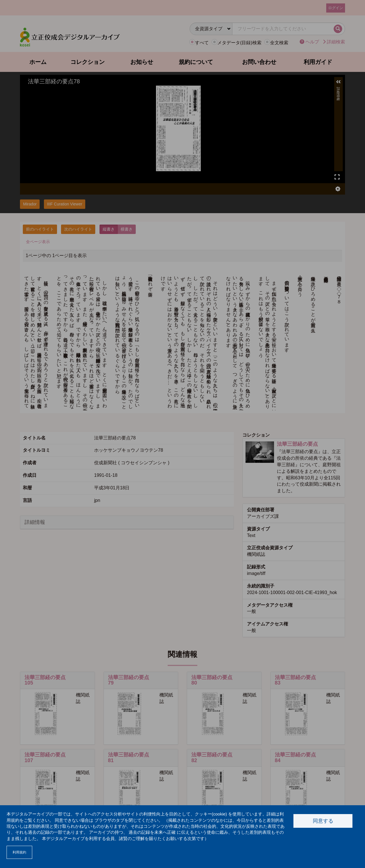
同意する (323, 821)
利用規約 (19, 852)
